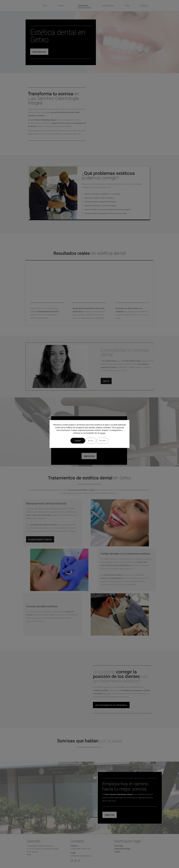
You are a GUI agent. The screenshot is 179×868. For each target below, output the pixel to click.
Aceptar (109, 441)
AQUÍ (118, 429)
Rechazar (89, 441)
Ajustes (103, 434)
